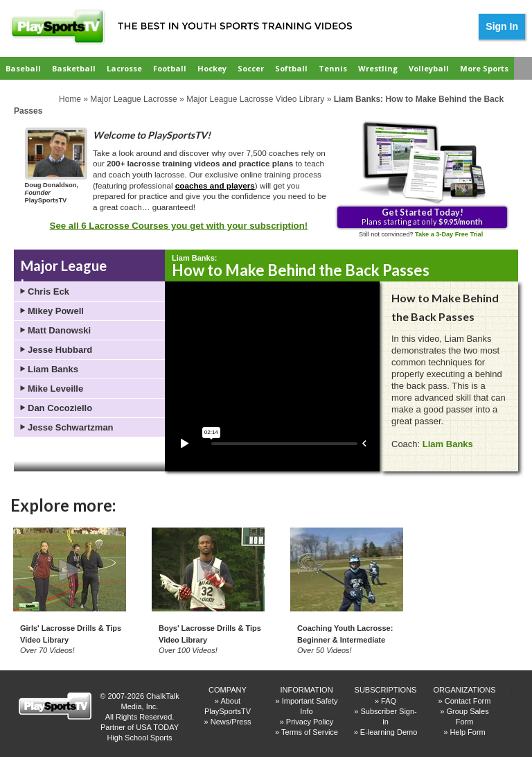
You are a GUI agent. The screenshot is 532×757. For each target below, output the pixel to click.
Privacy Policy (310, 722)
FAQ (389, 701)
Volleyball (429, 68)
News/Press (231, 722)
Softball (291, 68)
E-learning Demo (389, 732)
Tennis (333, 68)
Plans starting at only (422, 216)
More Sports (484, 68)
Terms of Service (310, 732)
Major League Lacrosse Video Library (255, 99)
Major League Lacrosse (133, 99)
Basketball (74, 68)
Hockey (212, 68)
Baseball (23, 68)
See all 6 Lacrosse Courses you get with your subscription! (179, 226)
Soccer (251, 68)
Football (170, 68)
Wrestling (378, 68)
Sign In (502, 26)
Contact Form (468, 701)
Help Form (467, 732)
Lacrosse (124, 68)
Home (70, 99)
